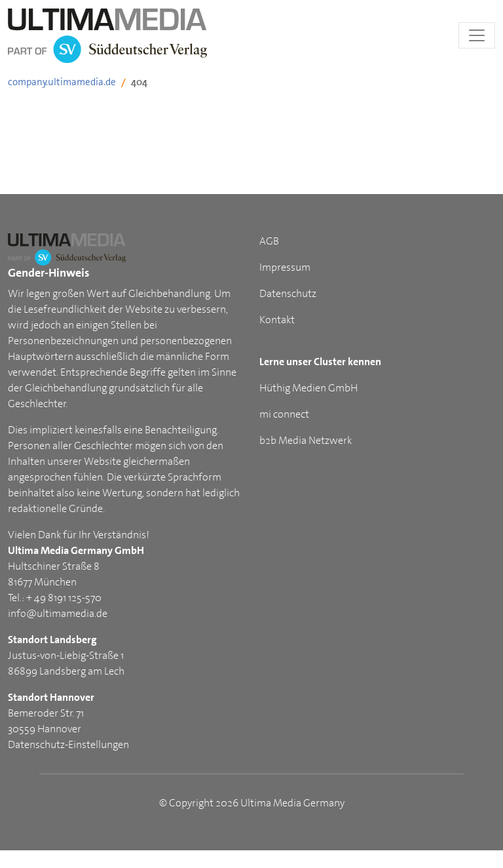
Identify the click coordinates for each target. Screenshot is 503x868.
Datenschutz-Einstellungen (68, 744)
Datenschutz (288, 293)
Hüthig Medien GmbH (308, 388)
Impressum (285, 267)
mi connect (284, 414)
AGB (269, 241)
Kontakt (277, 320)
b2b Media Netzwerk (306, 440)
